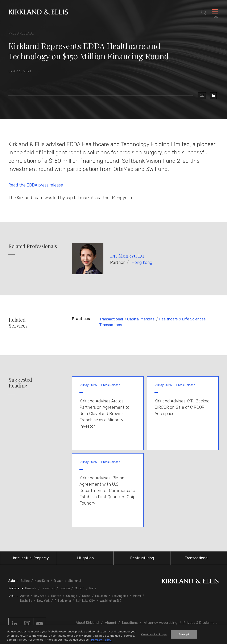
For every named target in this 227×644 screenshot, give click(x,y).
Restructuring (142, 558)
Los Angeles (120, 596)
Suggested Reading (20, 383)
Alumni (110, 623)
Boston (56, 596)
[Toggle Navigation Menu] (215, 13)
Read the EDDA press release (36, 185)
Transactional (111, 319)
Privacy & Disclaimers (200, 623)
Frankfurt (48, 588)
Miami (137, 596)
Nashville (26, 601)
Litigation (85, 558)
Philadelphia (63, 601)
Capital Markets (141, 319)
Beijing (25, 581)
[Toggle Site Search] (204, 13)
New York (43, 601)
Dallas (86, 596)
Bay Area (40, 596)
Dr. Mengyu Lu (127, 255)
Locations (130, 623)
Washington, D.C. (111, 601)
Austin (25, 596)
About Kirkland (87, 623)
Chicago (72, 596)
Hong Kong (142, 262)
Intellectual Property (31, 558)
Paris (93, 588)
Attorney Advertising (161, 623)
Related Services (18, 323)
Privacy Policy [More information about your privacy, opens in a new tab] (101, 640)
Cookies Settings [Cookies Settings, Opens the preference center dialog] (154, 635)
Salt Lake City (85, 601)
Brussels (31, 588)
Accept (184, 635)
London (65, 588)
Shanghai (75, 581)
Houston (101, 596)
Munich (80, 588)
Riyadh (59, 581)
